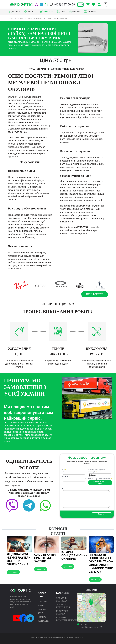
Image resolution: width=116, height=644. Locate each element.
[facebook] (42, 502)
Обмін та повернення (63, 606)
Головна (42, 602)
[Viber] (36, 5)
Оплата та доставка (62, 600)
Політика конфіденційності (66, 619)
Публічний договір (62, 613)
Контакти (43, 621)
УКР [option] (105, 3)
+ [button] (80, 596)
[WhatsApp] (46, 5)
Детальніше (13, 572)
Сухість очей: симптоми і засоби (45, 558)
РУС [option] (105, 6)
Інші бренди (95, 294)
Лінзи (41, 606)
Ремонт (42, 609)
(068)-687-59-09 (65, 4)
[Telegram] (41, 5)
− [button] (80, 600)
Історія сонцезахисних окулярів (74, 555)
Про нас (42, 617)
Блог (40, 613)
